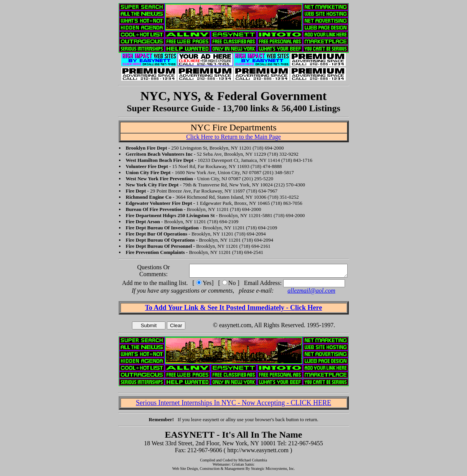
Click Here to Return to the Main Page (233, 137)
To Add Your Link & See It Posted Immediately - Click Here (234, 310)
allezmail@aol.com (311, 293)
